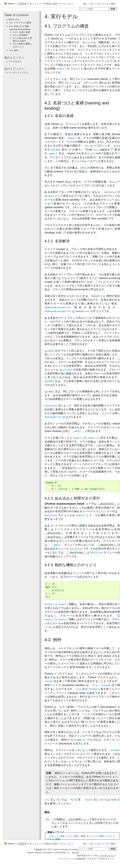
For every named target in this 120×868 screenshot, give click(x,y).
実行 (77, 836)
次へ (93, 4)
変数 (58, 839)
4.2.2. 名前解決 (20, 35)
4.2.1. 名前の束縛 (21, 32)
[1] (47, 819)
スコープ (110, 836)
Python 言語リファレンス (58, 4)
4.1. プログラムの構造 (20, 23)
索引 (113, 4)
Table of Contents (17, 15)
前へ (86, 4)
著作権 (39, 850)
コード (69, 836)
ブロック (54, 836)
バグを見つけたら (106, 856)
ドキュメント (34, 4)
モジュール (103, 4)
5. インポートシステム (17, 72)
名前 (62, 836)
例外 (102, 836)
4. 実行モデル (13, 20)
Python (11, 4)
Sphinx (80, 859)
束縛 (83, 836)
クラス (51, 839)
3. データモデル (14, 62)
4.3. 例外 (14, 50)
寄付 (74, 853)
